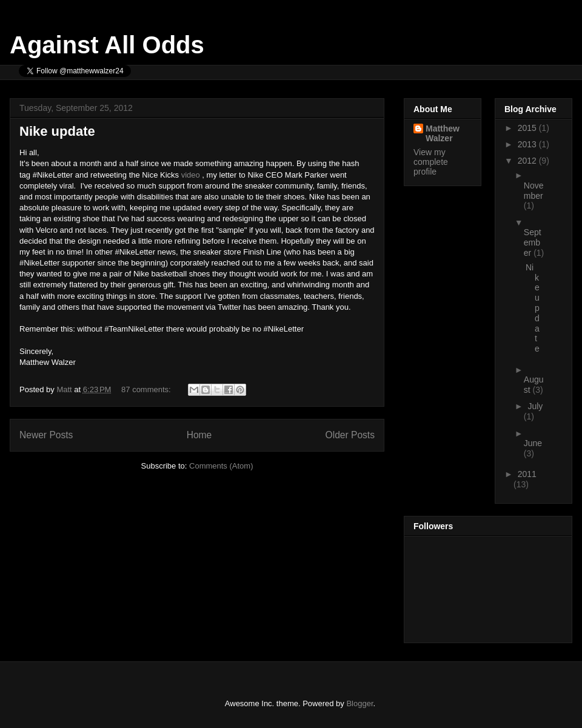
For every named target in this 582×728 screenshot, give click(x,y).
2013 (528, 144)
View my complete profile (431, 162)
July (535, 406)
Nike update (57, 131)
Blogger (360, 703)
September (533, 242)
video (191, 175)
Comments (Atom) (221, 466)
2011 (527, 474)
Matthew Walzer (443, 133)
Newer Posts (46, 435)
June (533, 443)
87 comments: (147, 389)
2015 (528, 128)
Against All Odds (107, 45)
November (534, 191)
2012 (528, 161)
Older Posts (350, 435)
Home (199, 435)
